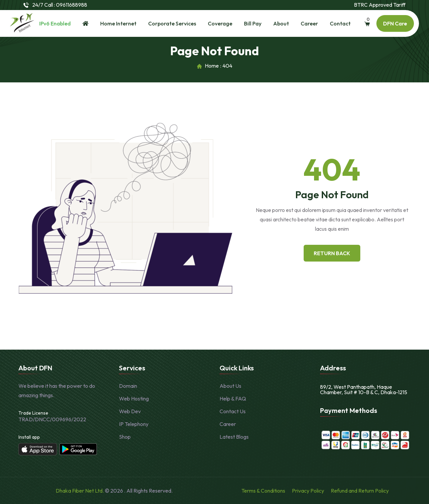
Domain (128, 386)
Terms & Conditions (263, 491)
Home (212, 66)
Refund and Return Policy (360, 491)
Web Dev (130, 411)
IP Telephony (134, 424)
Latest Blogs (234, 437)
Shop (125, 437)
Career (309, 23)
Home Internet (118, 23)
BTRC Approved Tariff (380, 5)
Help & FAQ (233, 399)
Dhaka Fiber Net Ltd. (80, 491)
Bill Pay (253, 23)
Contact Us (233, 411)
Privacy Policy (308, 491)
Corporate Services (172, 23)
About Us (230, 386)
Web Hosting (134, 399)
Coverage (220, 23)
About (281, 23)
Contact (340, 23)
